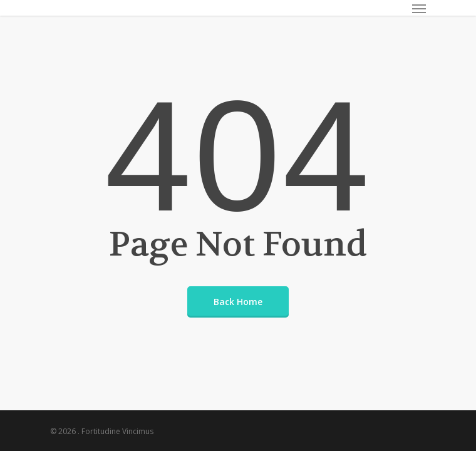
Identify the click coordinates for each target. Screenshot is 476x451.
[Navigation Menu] (419, 8)
